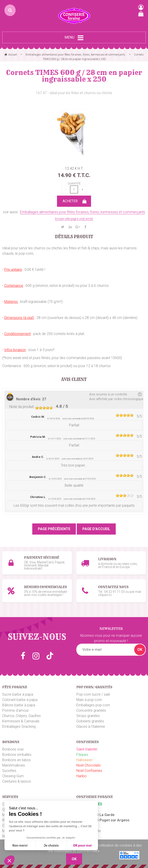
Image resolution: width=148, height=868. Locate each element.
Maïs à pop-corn (89, 700)
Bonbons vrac (13, 749)
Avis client (74, 380)
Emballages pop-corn (93, 705)
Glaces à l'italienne (91, 726)
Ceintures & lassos (17, 781)
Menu (74, 38)
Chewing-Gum (13, 776)
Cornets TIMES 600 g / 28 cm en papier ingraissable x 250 (74, 76)
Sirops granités (88, 716)
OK (140, 650)
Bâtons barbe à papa (19, 705)
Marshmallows (14, 765)
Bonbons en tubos (16, 760)
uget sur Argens (116, 820)
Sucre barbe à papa (18, 694)
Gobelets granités (90, 721)
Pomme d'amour (15, 710)
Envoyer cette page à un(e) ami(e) (74, 219)
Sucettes (9, 771)
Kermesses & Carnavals (21, 721)
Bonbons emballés (17, 755)
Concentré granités (91, 710)
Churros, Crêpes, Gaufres (21, 716)
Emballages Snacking (19, 726)
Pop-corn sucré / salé (93, 694)
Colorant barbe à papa (20, 700)
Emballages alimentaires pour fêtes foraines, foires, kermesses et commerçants (83, 212)
